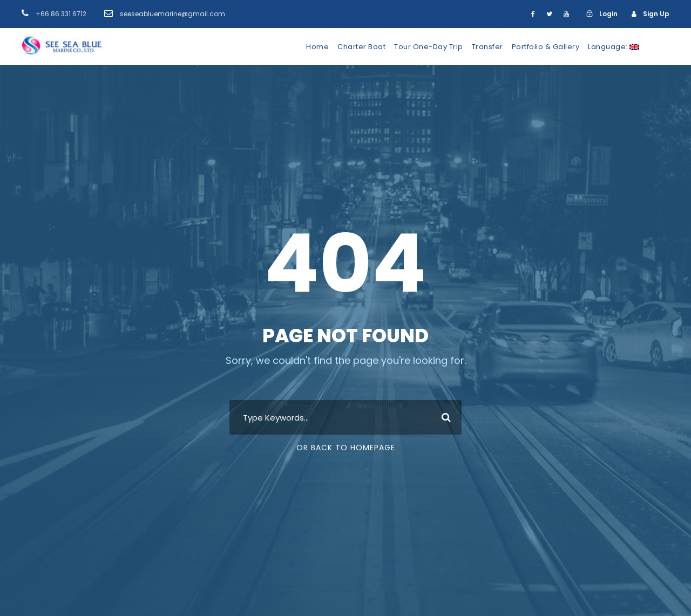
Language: (614, 47)
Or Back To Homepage (346, 448)
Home (317, 47)
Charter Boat (361, 47)
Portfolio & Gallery (546, 47)
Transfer (487, 47)
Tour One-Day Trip (429, 47)
